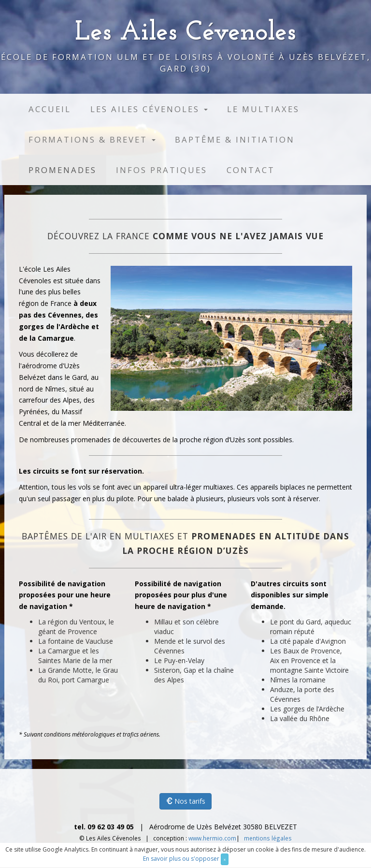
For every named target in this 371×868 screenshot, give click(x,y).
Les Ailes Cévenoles (149, 109)
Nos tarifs (185, 801)
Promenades (63, 170)
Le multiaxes (263, 109)
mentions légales (268, 838)
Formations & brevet (92, 139)
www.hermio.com (212, 838)
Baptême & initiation (235, 139)
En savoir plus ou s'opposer (181, 859)
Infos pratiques (162, 170)
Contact (251, 170)
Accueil (50, 109)
